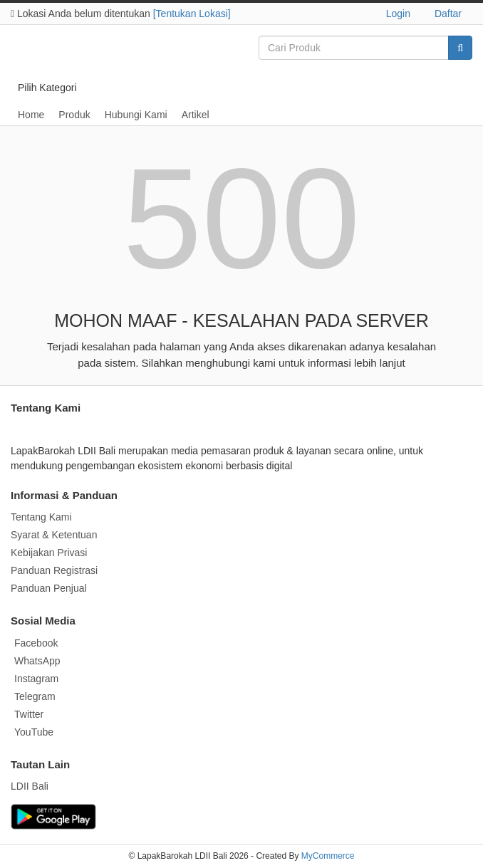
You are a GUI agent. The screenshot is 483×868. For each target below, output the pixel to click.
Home (31, 115)
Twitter (29, 714)
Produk (74, 115)
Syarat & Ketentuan (54, 535)
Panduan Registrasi (54, 570)
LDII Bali (30, 786)
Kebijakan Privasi (49, 553)
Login (398, 14)
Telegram (35, 696)
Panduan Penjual (49, 588)
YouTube (34, 732)
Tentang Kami (41, 517)
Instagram (36, 679)
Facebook (36, 643)
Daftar (448, 14)
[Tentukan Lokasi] (192, 14)
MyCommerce (328, 856)
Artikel (196, 115)
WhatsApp (37, 661)
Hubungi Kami (136, 115)
